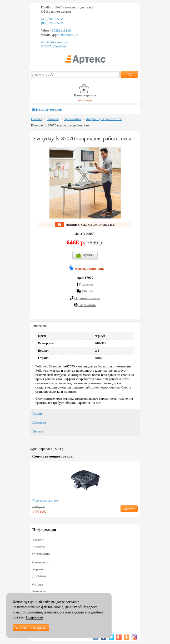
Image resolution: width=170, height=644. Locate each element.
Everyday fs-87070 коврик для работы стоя (61, 125)
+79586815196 (60, 30)
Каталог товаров (47, 109)
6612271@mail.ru (54, 46)
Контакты (39, 591)
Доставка (39, 422)
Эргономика (72, 119)
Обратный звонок (87, 298)
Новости (39, 547)
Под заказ (86, 284)
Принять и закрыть (31, 628)
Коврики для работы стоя (104, 119)
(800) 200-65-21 (52, 23)
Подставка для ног (46, 500)
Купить (85, 255)
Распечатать (87, 305)
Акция (37, 414)
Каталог (53, 119)
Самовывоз (41, 562)
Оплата (38, 431)
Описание (39, 326)
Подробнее (34, 617)
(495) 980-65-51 (52, 19)
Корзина (38, 569)
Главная (37, 119)
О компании (41, 554)
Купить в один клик (90, 269)
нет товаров (85, 100)
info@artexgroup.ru (55, 42)
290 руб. (87, 291)
